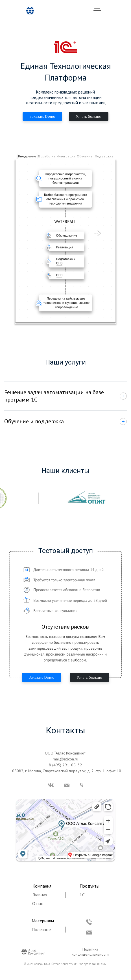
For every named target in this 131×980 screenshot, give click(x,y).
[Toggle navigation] (97, 11)
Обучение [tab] (85, 156)
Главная (40, 895)
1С (82, 895)
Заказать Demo (42, 116)
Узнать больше (89, 116)
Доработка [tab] (46, 156)
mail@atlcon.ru (65, 759)
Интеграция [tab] (66, 156)
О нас (38, 903)
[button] (114, 230)
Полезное (41, 929)
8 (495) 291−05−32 (65, 765)
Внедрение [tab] (27, 156)
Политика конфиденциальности (90, 952)
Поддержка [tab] (104, 156)
